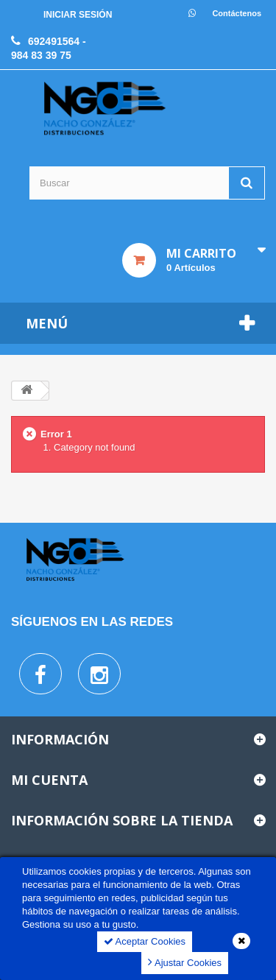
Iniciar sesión (78, 15)
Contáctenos (237, 13)
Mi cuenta (49, 780)
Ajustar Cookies (185, 962)
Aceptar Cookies (145, 941)
